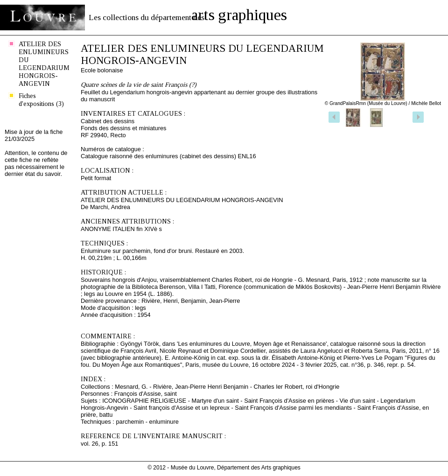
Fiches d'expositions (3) (41, 100)
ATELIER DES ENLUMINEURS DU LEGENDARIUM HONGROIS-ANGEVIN (44, 64)
